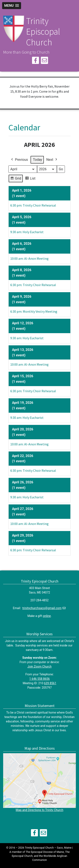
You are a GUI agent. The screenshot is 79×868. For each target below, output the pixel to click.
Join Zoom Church (39, 667)
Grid (16, 179)
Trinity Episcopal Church (43, 32)
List (30, 179)
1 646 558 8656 (39, 679)
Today (38, 160)
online (47, 616)
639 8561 (50, 683)
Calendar (24, 127)
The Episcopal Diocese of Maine (45, 852)
